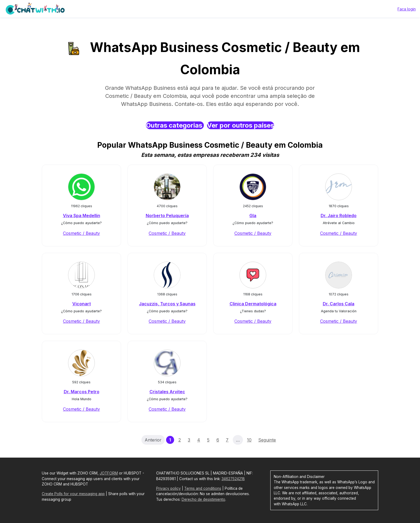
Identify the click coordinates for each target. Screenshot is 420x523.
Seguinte (267, 440)
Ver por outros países (241, 125)
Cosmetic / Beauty (81, 233)
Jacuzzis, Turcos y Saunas (167, 304)
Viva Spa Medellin (82, 216)
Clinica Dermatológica (253, 304)
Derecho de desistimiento (203, 499)
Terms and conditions (203, 488)
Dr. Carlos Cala (339, 304)
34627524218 (233, 479)
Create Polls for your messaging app (73, 494)
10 (249, 440)
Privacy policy (168, 488)
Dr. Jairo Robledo (339, 216)
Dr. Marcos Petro (82, 392)
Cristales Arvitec (167, 392)
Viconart (82, 304)
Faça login (407, 9)
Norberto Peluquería (167, 216)
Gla (253, 216)
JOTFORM (109, 473)
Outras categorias (175, 125)
